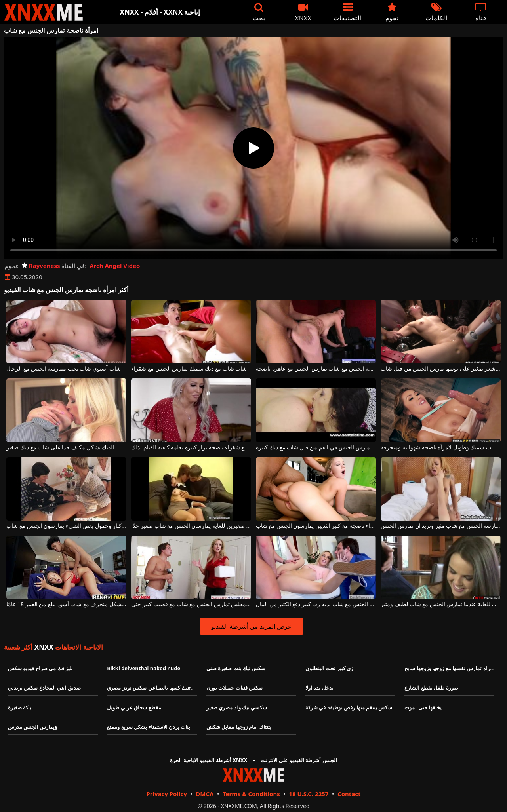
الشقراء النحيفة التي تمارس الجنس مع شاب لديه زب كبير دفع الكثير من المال (316, 604)
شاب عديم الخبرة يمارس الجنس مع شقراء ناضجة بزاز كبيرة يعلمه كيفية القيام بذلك (191, 448)
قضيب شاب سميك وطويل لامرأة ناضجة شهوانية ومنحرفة (440, 448)
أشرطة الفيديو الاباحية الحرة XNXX (209, 760)
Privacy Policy (166, 794)
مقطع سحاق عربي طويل (134, 707)
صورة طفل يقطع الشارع (431, 688)
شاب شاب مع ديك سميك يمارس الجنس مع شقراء (189, 369)
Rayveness (41, 266)
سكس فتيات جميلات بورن (234, 688)
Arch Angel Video (115, 266)
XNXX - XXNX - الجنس (44, 12)
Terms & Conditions (251, 794)
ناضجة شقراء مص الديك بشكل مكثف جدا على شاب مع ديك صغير (66, 448)
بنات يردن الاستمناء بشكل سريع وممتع (149, 727)
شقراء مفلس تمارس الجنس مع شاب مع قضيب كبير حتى (191, 604)
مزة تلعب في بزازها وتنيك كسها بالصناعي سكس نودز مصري (172, 688)
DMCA (205, 794)
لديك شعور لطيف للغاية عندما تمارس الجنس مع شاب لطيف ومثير (440, 604)
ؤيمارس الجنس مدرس (32, 727)
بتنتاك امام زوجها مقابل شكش (239, 727)
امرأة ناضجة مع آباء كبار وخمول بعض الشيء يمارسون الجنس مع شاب (66, 526)
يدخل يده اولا (319, 688)
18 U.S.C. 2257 (309, 794)
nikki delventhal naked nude (144, 668)
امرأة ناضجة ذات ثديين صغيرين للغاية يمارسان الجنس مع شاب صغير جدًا (191, 526)
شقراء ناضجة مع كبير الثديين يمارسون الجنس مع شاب (316, 526)
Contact (349, 794)
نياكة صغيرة (20, 707)
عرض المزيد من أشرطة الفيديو (252, 626)
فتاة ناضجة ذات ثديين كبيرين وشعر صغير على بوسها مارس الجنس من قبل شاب (440, 369)
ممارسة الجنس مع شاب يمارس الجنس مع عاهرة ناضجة (316, 369)
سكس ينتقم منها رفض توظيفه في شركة (349, 707)
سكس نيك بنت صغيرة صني (236, 668)
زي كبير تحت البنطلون (329, 668)
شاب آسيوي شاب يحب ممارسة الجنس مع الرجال (63, 369)
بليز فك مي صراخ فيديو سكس (40, 668)
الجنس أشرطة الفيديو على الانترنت (299, 760)
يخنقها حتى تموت (423, 707)
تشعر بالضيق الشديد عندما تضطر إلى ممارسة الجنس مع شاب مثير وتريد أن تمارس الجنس (440, 526)
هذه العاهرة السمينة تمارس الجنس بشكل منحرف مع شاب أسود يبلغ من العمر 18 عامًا (66, 604)
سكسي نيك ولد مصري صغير (237, 707)
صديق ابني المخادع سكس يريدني (44, 688)
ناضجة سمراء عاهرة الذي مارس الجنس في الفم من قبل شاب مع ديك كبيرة (316, 448)
